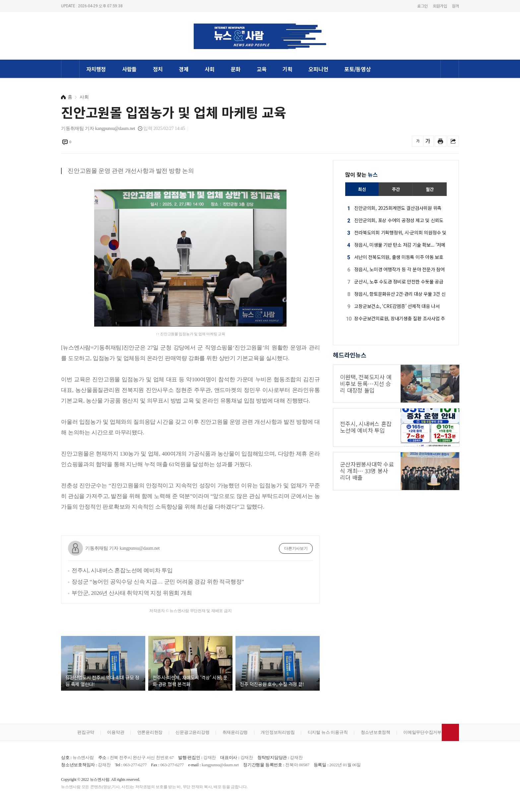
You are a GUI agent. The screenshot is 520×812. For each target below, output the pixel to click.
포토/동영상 (357, 69)
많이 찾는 (361, 174)
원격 (456, 6)
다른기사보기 (296, 548)
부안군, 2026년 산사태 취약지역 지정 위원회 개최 (132, 593)
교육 (262, 69)
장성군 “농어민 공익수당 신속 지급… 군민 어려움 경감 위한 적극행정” (158, 582)
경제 (184, 69)
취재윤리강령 (235, 732)
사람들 (129, 69)
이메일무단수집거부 (422, 732)
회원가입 (440, 6)
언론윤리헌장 (150, 732)
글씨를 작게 (418, 141)
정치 (158, 69)
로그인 (422, 6)
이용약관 (116, 732)
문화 (236, 69)
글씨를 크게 (428, 141)
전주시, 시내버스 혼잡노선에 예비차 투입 (122, 570)
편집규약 (86, 732)
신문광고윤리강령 (192, 732)
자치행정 (96, 69)
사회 (210, 69)
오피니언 (318, 69)
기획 (288, 69)
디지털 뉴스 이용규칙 (328, 732)
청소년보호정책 (376, 732)
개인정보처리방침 (278, 732)
